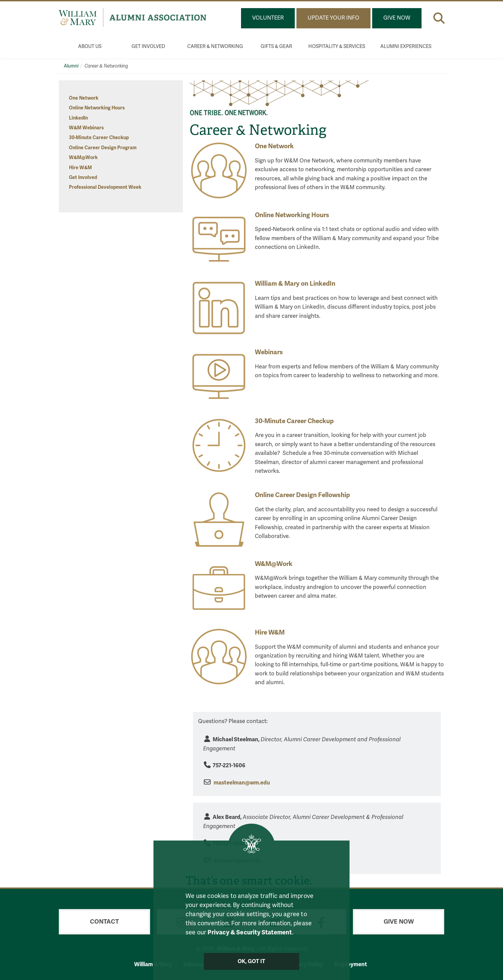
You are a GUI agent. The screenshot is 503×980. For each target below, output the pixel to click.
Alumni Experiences (406, 46)
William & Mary (153, 964)
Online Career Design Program (103, 148)
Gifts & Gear (276, 46)
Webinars (269, 352)
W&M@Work (83, 158)
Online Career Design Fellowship (302, 495)
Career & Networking (215, 46)
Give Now (397, 18)
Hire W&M (80, 168)
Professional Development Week (105, 187)
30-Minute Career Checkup (99, 138)
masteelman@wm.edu (242, 783)
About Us (90, 46)
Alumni (71, 66)
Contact (104, 922)
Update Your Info (333, 18)
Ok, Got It (252, 961)
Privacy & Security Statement (250, 932)
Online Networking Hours (97, 108)
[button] (439, 18)
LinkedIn (78, 118)
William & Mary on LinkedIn (295, 284)
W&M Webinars (86, 128)
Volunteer (268, 18)
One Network (84, 98)
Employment (351, 964)
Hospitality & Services (337, 46)
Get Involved (148, 46)
